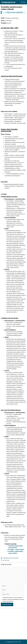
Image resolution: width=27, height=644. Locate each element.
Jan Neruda (6, 560)
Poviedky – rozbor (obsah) (16, 550)
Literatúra (16, 558)
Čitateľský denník (8, 558)
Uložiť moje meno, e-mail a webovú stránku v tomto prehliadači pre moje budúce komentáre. (13, 599)
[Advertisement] (13, 624)
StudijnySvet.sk (8, 2)
